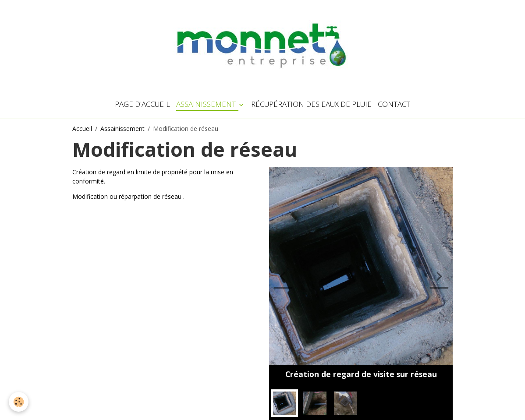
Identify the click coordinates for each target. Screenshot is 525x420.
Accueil (82, 129)
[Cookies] (19, 402)
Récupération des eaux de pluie (311, 104)
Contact (394, 104)
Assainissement (207, 104)
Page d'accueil (142, 104)
